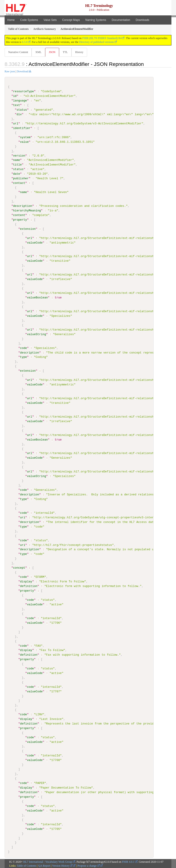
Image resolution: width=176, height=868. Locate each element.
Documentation (121, 20)
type (23, 357)
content (19, 215)
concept (19, 567)
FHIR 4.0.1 (128, 861)
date (16, 174)
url (16, 124)
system (25, 137)
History (79, 52)
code (23, 348)
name (16, 160)
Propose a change (89, 865)
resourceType (23, 91)
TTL (65, 52)
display (26, 581)
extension (28, 229)
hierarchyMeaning (27, 211)
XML (38, 52)
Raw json (10, 71)
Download (22, 71)
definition (29, 586)
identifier (22, 128)
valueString (37, 334)
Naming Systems (96, 20)
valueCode (35, 242)
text (16, 105)
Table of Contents (26, 865)
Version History (62, 865)
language (20, 101)
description (23, 206)
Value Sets (50, 20)
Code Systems (29, 20)
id (15, 96)
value (24, 142)
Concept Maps (71, 20)
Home (11, 20)
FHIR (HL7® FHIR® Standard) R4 (102, 38)
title (17, 165)
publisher (21, 178)
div (19, 114)
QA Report (44, 865)
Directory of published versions (96, 42)
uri (23, 517)
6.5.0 (25, 42)
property (20, 219)
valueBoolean (37, 297)
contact (19, 183)
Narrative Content (18, 52)
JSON (52, 52)
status (22, 110)
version (19, 155)
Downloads (142, 20)
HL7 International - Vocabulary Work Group (48, 861)
